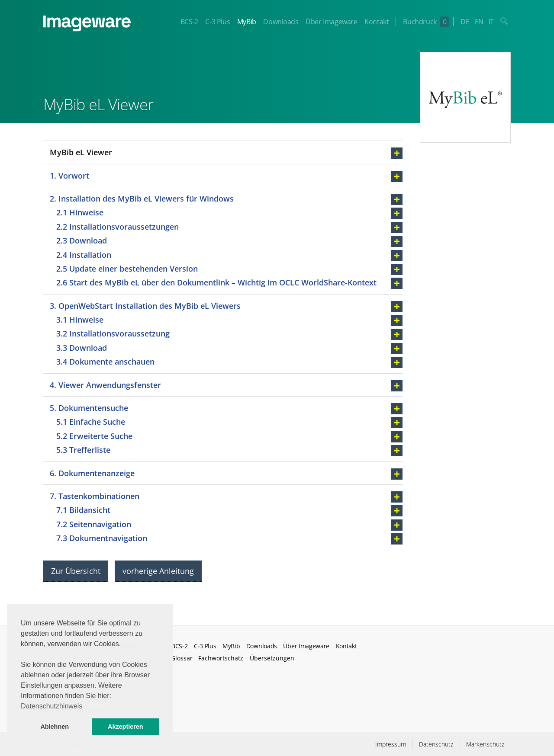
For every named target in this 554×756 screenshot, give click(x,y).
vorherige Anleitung (158, 571)
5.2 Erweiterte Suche (94, 436)
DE (465, 22)
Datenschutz (436, 744)
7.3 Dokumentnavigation (102, 538)
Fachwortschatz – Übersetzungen (246, 658)
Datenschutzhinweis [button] (52, 706)
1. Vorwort (69, 176)
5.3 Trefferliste (83, 450)
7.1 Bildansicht (83, 510)
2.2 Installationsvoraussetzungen (118, 227)
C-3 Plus (217, 22)
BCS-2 (189, 22)
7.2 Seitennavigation (94, 524)
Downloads (281, 22)
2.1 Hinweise (80, 212)
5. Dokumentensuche (89, 408)
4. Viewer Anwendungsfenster (105, 385)
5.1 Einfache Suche (91, 422)
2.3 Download (82, 240)
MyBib (247, 22)
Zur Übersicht (76, 571)
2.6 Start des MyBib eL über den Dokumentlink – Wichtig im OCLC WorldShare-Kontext (216, 282)
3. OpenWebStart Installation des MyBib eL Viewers (145, 306)
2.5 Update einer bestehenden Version (128, 269)
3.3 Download (82, 348)
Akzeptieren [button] (126, 727)
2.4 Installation (84, 255)
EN (479, 22)
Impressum (391, 744)
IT (491, 22)
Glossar (182, 658)
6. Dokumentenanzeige (92, 473)
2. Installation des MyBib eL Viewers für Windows (142, 199)
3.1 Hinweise (80, 320)
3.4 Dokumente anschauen (105, 362)
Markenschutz (485, 744)
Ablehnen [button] (55, 727)
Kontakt (377, 22)
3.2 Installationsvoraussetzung (113, 333)
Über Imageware (331, 22)
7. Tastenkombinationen (95, 496)
